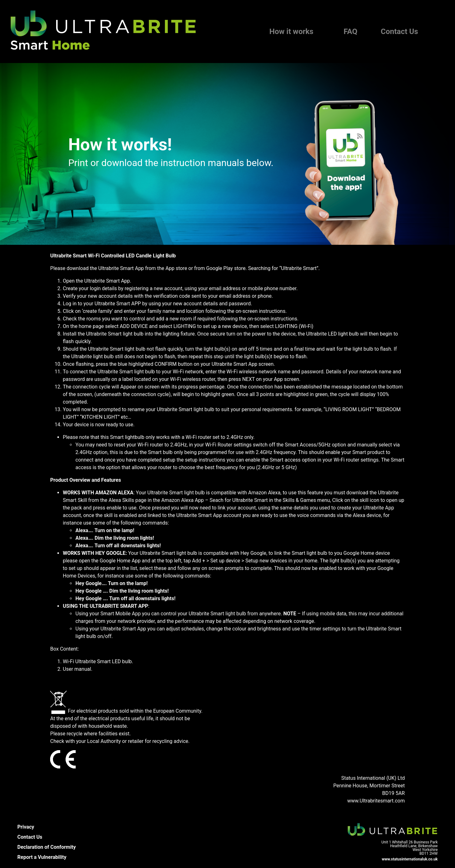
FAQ (350, 32)
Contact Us (400, 32)
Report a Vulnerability (42, 857)
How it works (291, 32)
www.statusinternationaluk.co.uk (410, 859)
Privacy (26, 827)
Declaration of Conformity (47, 847)
